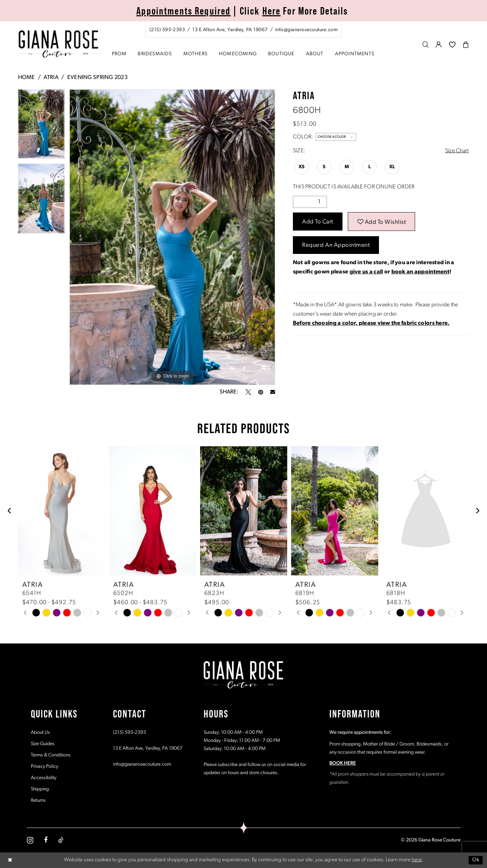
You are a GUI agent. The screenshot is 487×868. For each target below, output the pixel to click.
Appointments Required (183, 11)
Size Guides (43, 744)
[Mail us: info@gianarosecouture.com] (306, 30)
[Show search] (426, 44)
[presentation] (62, 511)
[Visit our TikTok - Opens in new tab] (61, 840)
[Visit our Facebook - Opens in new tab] (46, 840)
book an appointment (420, 272)
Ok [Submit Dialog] (476, 860)
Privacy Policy (44, 767)
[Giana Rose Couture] (58, 44)
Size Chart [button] (457, 151)
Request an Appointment (336, 245)
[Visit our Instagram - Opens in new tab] (30, 840)
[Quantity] (310, 202)
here (417, 860)
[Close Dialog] (10, 860)
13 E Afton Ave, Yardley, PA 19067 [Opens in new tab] (148, 748)
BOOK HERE (343, 763)
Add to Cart (318, 222)
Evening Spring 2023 (97, 78)
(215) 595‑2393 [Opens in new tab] (130, 733)
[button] (439, 44)
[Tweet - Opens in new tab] (248, 392)
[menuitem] (244, 29)
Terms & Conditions (51, 755)
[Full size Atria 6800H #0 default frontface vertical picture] (172, 237)
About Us (40, 733)
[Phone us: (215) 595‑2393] (167, 30)
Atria (51, 78)
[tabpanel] (41, 127)
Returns (38, 801)
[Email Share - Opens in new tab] (273, 392)
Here (272, 11)
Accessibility (44, 778)
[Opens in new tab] (371, 323)
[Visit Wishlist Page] (452, 44)
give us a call (366, 272)
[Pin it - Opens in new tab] (261, 392)
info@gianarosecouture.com (142, 764)
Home (27, 78)
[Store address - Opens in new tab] (230, 30)
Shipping (40, 789)
